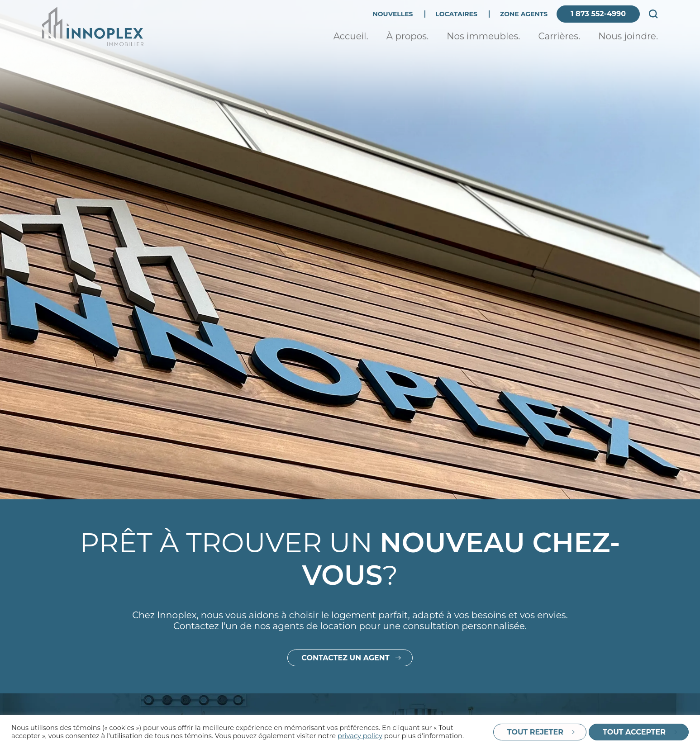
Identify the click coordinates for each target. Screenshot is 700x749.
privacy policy (360, 736)
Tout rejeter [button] (535, 732)
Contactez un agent (345, 658)
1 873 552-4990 (598, 17)
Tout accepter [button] (634, 732)
